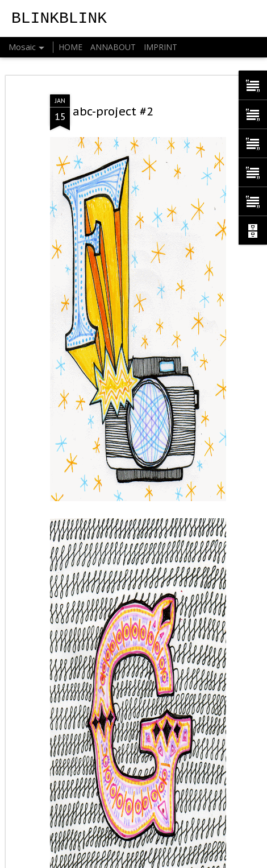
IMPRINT (160, 47)
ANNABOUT (113, 47)
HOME (70, 47)
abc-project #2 (113, 111)
